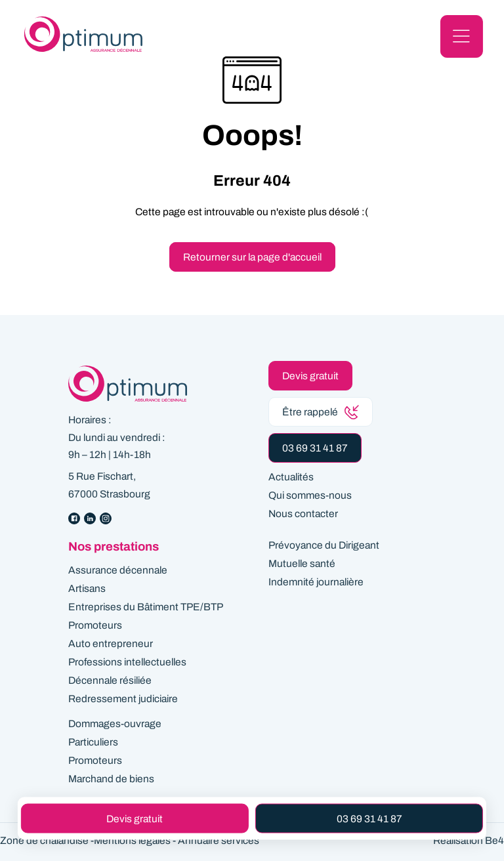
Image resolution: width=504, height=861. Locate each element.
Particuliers (93, 742)
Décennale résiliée (110, 680)
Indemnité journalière (316, 582)
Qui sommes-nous (310, 495)
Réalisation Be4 (469, 840)
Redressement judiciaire (123, 699)
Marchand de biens (111, 779)
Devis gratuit (310, 376)
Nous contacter (303, 514)
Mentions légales (132, 840)
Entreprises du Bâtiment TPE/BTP (146, 607)
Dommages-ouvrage (115, 724)
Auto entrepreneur (111, 643)
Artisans (87, 588)
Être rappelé (321, 412)
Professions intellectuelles (127, 662)
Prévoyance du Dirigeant (324, 545)
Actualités (291, 477)
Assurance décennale (118, 570)
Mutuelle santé (302, 563)
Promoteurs (95, 625)
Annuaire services (219, 840)
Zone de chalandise (44, 840)
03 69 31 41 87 (315, 448)
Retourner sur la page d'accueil (252, 257)
